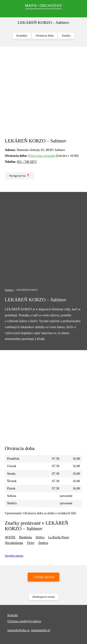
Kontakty (22, 36)
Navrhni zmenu (14, 556)
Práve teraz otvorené (42, 156)
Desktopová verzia (44, 597)
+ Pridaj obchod (43, 577)
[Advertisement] (43, 95)
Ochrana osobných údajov (24, 621)
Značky (66, 36)
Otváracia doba (45, 36)
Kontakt (13, 615)
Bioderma (25, 537)
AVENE (10, 537)
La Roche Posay (59, 537)
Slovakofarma (14, 543)
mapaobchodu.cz (18, 630)
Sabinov (9, 290)
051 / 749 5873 (27, 162)
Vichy (31, 543)
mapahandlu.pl (40, 630)
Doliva (40, 537)
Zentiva (43, 543)
